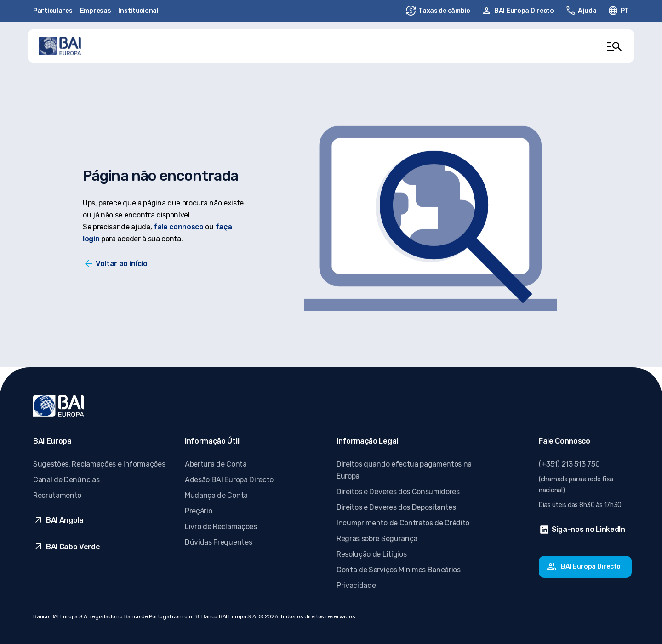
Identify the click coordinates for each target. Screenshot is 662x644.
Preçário (198, 511)
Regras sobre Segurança (377, 539)
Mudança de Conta (216, 495)
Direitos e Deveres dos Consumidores (398, 492)
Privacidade (356, 585)
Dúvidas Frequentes (218, 542)
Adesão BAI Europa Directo (229, 480)
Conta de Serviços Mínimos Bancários (399, 570)
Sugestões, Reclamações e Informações (99, 464)
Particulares (53, 11)
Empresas (96, 11)
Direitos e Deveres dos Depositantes (396, 507)
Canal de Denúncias (66, 480)
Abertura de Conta (216, 464)
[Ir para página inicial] (60, 46)
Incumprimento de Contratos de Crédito (403, 523)
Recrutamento (57, 495)
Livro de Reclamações (221, 527)
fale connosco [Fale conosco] (179, 227)
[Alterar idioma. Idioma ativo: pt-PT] (618, 11)
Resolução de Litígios (371, 554)
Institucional (138, 11)
